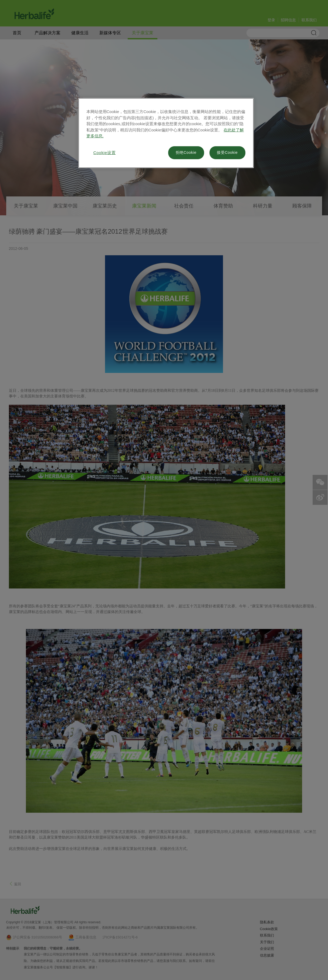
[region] (166, 133)
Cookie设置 (105, 153)
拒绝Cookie (186, 152)
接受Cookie (227, 152)
